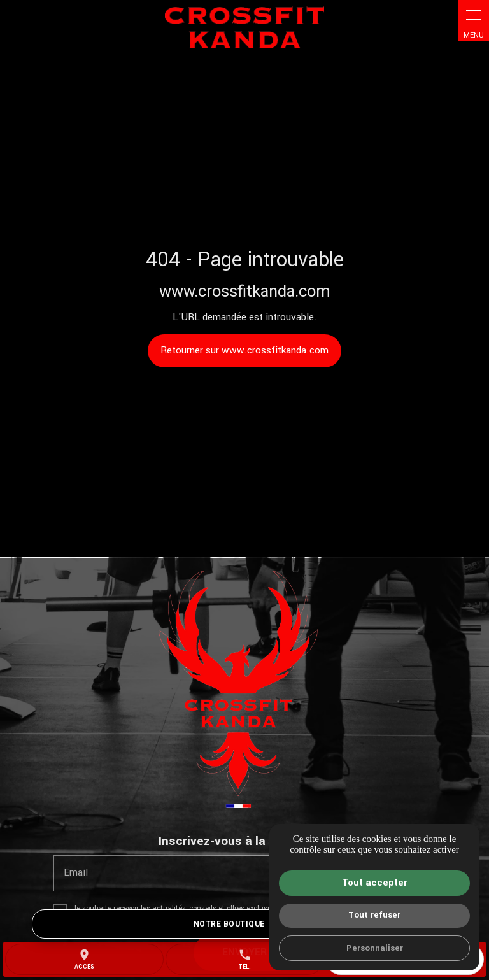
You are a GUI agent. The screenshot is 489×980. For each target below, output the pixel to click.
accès (84, 960)
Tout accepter (374, 883)
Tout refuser (374, 915)
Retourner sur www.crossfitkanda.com (244, 350)
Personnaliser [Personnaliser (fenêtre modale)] (375, 948)
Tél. (245, 960)
